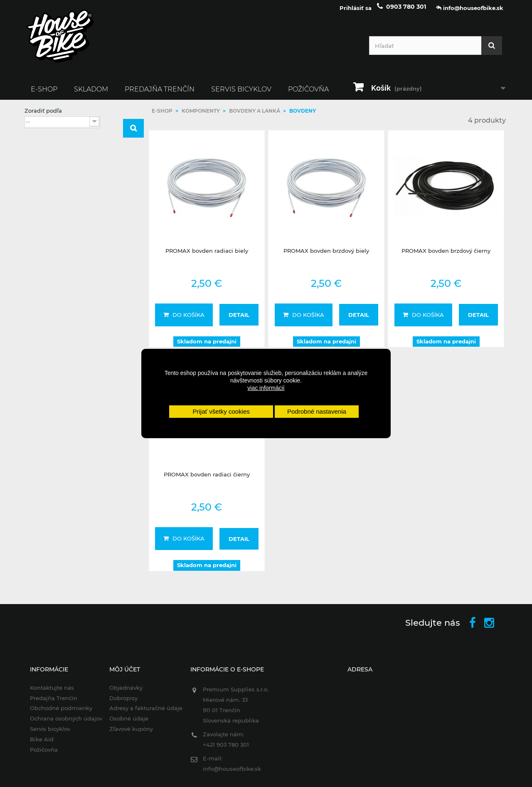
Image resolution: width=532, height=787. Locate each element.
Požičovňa (308, 94)
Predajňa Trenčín (160, 94)
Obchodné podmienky (56, 713)
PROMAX (52, 240)
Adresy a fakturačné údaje (142, 713)
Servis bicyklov (241, 94)
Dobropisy (120, 703)
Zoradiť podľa (43, 116)
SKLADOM (91, 94)
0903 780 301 (406, 12)
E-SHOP (44, 94)
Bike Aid (36, 745)
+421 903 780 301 (224, 750)
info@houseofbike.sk (230, 774)
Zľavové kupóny (127, 734)
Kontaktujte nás (47, 693)
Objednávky (122, 693)
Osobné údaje (125, 724)
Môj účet (121, 674)
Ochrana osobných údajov (61, 724)
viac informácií (266, 388)
